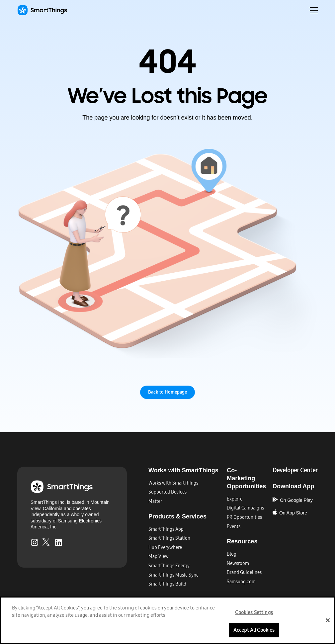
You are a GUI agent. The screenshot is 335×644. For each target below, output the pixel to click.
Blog (232, 554)
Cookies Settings (254, 612)
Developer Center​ (295, 470)
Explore (235, 499)
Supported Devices (167, 492)
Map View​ (159, 556)
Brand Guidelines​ (244, 572)
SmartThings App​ (166, 529)
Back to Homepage (167, 392)
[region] (167, 620)
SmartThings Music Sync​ (173, 575)
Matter (155, 501)
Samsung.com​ (241, 582)
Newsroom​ (238, 563)
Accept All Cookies (254, 630)
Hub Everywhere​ (165, 548)
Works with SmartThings (173, 483)
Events (234, 527)
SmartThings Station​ (169, 538)
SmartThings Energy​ (169, 566)
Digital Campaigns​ (245, 508)
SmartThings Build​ (167, 584)
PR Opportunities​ (244, 517)
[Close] (328, 620)
